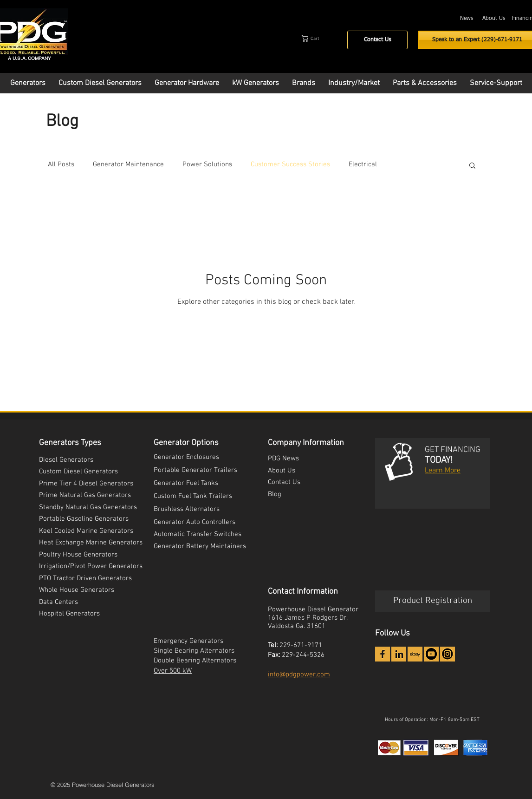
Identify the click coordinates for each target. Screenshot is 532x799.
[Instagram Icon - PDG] (448, 654)
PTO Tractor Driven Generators (85, 578)
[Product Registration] (432, 601)
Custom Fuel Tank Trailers (193, 496)
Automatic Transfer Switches (198, 534)
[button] (319, 38)
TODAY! (439, 460)
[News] (466, 19)
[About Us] (494, 19)
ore (455, 471)
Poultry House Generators (78, 555)
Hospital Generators (69, 614)
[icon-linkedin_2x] (399, 654)
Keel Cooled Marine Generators (86, 531)
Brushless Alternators (187, 509)
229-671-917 (299, 645)
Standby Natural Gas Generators (88, 507)
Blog (275, 494)
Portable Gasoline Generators (84, 519)
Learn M (438, 471)
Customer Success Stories (290, 164)
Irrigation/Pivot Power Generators (91, 566)
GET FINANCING (453, 450)
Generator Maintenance (128, 164)
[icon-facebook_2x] (383, 654)
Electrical (363, 164)
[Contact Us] (377, 40)
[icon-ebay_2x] (415, 654)
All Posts (61, 164)
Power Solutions (207, 164)
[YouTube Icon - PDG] (431, 654)
